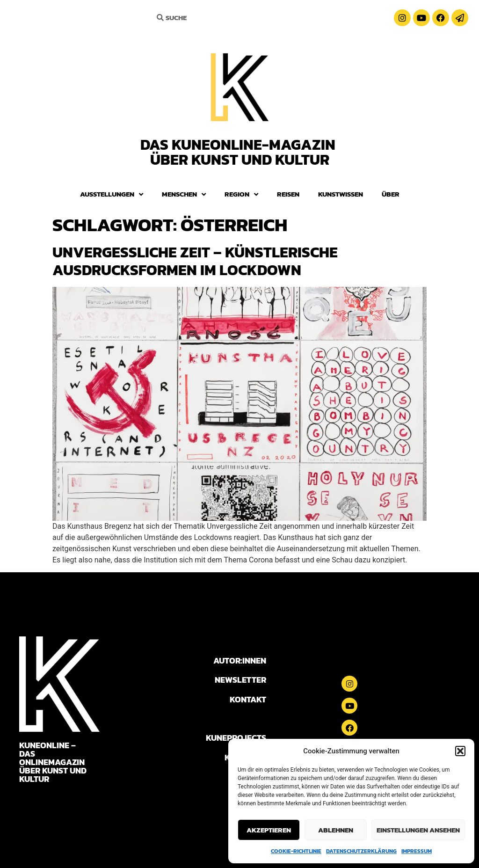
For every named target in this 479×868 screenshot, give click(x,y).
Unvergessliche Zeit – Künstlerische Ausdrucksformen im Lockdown (195, 261)
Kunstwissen (341, 194)
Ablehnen (336, 830)
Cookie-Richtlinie (296, 851)
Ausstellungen (112, 194)
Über (391, 194)
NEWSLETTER (240, 680)
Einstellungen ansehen (418, 830)
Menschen (184, 194)
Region (241, 194)
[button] (460, 751)
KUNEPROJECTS (236, 738)
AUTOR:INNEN (240, 660)
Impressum (417, 851)
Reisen (288, 194)
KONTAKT (248, 699)
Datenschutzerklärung (361, 851)
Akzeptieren (269, 830)
